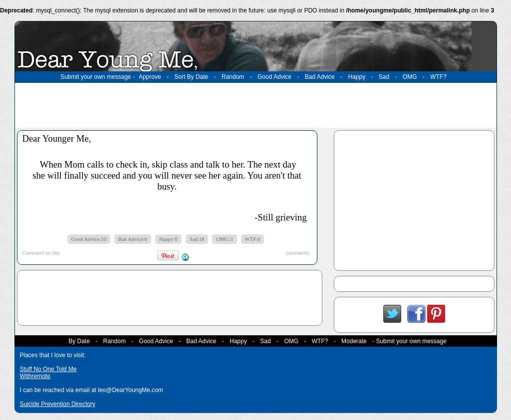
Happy (357, 77)
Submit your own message (96, 77)
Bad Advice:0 (133, 239)
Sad (384, 77)
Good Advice (274, 77)
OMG (410, 77)
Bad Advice (320, 77)
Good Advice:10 (89, 239)
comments (297, 253)
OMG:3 (224, 239)
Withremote (35, 376)
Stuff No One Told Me (48, 369)
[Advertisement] (255, 105)
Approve (150, 77)
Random (233, 77)
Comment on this (41, 253)
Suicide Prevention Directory (58, 404)
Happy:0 (168, 239)
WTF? (438, 77)
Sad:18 (197, 239)
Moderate (354, 341)
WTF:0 (253, 239)
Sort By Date (191, 77)
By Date (79, 341)
